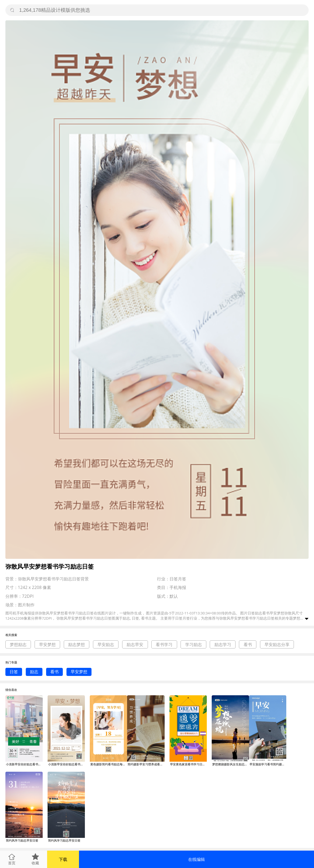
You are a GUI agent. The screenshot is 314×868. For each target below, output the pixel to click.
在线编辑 (196, 859)
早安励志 (106, 644)
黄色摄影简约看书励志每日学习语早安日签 (109, 764)
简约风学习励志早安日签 (22, 840)
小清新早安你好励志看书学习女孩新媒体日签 (66, 764)
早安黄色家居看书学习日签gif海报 (188, 764)
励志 (34, 672)
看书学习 (164, 644)
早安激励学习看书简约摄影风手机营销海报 (268, 764)
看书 (248, 644)
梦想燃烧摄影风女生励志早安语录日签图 (231, 764)
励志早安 (135, 644)
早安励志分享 (277, 644)
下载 (63, 859)
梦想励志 (18, 644)
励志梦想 (77, 644)
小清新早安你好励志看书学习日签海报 (24, 764)
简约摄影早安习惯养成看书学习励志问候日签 (146, 764)
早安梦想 (47, 644)
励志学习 (223, 644)
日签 (14, 672)
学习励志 (194, 644)
